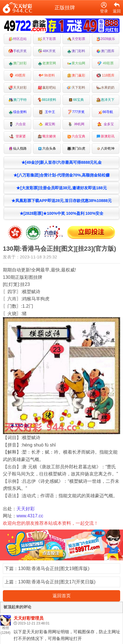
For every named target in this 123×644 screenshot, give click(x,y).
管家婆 (17, 136)
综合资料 (18, 112)
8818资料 (47, 100)
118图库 (106, 76)
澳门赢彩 (76, 76)
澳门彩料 (76, 51)
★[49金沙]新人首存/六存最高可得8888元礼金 (62, 162)
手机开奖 (18, 51)
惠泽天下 (105, 100)
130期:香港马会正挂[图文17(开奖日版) (57, 582)
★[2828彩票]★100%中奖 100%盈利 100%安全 (62, 213)
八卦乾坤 (105, 149)
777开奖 (76, 112)
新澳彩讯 (105, 136)
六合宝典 (76, 136)
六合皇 (17, 124)
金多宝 (106, 124)
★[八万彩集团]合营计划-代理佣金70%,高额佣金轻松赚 (62, 175)
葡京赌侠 (47, 136)
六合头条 (47, 149)
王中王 (47, 112)
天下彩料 (76, 88)
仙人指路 (18, 149)
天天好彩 (18, 88)
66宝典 (76, 100)
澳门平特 (18, 100)
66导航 (106, 112)
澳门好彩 (18, 63)
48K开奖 (47, 51)
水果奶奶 (105, 88)
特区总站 (18, 39)
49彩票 (106, 63)
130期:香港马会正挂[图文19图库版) (54, 568)
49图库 (17, 76)
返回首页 (62, 596)
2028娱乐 (106, 39)
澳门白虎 (76, 149)
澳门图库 (105, 51)
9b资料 (47, 76)
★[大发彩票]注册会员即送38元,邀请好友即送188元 (61, 188)
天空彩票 (76, 39)
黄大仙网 (76, 63)
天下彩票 (47, 39)
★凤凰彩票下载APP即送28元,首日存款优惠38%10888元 (61, 201)
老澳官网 (47, 63)
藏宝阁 (47, 124)
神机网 (76, 124)
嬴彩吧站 (47, 88)
